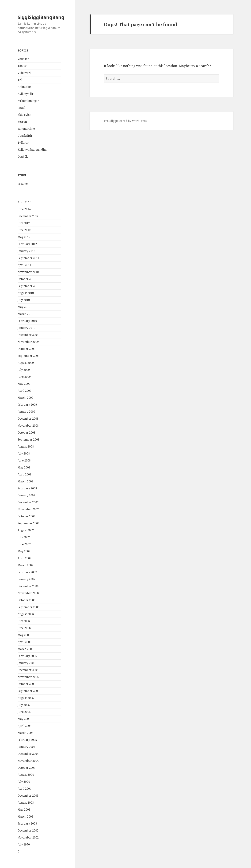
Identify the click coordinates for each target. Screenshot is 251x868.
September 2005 (28, 691)
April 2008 (24, 474)
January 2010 (26, 328)
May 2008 (24, 467)
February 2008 (27, 488)
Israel (21, 108)
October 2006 (26, 600)
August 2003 (26, 803)
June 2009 (24, 377)
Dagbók (23, 157)
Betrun (22, 122)
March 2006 (25, 649)
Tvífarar (23, 143)
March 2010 (25, 314)
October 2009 (26, 349)
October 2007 (26, 516)
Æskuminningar (28, 101)
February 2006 (27, 656)
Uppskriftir (25, 136)
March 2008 (25, 481)
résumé (23, 184)
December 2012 (28, 216)
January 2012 (26, 251)
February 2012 (27, 244)
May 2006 (24, 635)
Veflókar (23, 59)
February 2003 (27, 823)
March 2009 (25, 398)
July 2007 (24, 537)
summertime (26, 129)
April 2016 (24, 202)
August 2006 (26, 614)
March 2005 (25, 733)
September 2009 (28, 356)
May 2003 (24, 810)
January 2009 (26, 412)
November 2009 (28, 342)
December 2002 (28, 830)
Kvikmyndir (26, 94)
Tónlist (22, 66)
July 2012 (24, 223)
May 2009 (24, 384)
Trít (20, 80)
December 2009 (28, 335)
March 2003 (25, 817)
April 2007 (24, 558)
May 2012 (24, 237)
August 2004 (26, 775)
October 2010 (26, 279)
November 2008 (28, 426)
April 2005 (24, 726)
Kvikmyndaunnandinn (33, 150)
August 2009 (26, 363)
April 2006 (24, 642)
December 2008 (28, 419)
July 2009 (24, 370)
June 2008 (24, 460)
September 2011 (28, 258)
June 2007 (24, 544)
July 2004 (24, 782)
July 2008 (24, 453)
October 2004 (26, 768)
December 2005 (28, 670)
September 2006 (28, 607)
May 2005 (24, 719)
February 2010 (27, 321)
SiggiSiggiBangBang (41, 17)
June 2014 (24, 209)
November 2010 (28, 272)
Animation (25, 87)
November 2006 (28, 593)
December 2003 (28, 796)
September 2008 (28, 439)
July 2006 (24, 621)
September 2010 (28, 286)
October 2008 (26, 433)
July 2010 (24, 300)
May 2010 (24, 307)
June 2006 (24, 628)
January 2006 (26, 663)
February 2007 (27, 572)
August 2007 (26, 530)
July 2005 (24, 705)
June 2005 (24, 712)
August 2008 (26, 446)
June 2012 (24, 230)
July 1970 (24, 844)
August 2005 (26, 698)
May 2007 (24, 551)
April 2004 (24, 789)
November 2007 (28, 509)
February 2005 (27, 740)
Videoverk (24, 73)
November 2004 (28, 761)
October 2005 (26, 684)
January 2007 (26, 579)
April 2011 (24, 265)
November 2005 (28, 677)
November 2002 (28, 837)
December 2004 (28, 754)
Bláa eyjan (24, 115)
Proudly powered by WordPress (125, 121)
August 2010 (26, 293)
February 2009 (27, 405)
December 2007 (28, 502)
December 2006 (28, 586)
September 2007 (28, 523)
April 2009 (24, 391)
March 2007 (25, 565)
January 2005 (26, 747)
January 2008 (26, 495)
